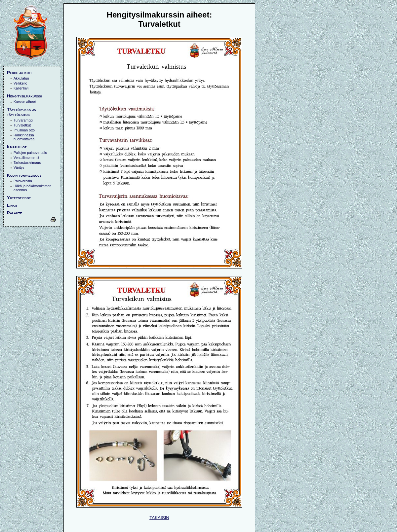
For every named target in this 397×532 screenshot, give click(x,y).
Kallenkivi (21, 88)
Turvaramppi (23, 120)
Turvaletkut (22, 125)
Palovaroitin (23, 181)
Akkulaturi (21, 78)
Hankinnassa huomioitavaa (24, 137)
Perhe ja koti (19, 72)
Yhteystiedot (19, 198)
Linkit (12, 205)
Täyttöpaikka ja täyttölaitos (21, 112)
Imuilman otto (24, 130)
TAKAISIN (159, 518)
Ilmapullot (17, 147)
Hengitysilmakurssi (24, 96)
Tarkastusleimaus (27, 162)
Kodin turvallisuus (24, 175)
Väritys (19, 167)
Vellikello (20, 83)
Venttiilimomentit (26, 158)
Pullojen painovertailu (30, 153)
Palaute (14, 213)
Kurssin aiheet (25, 102)
